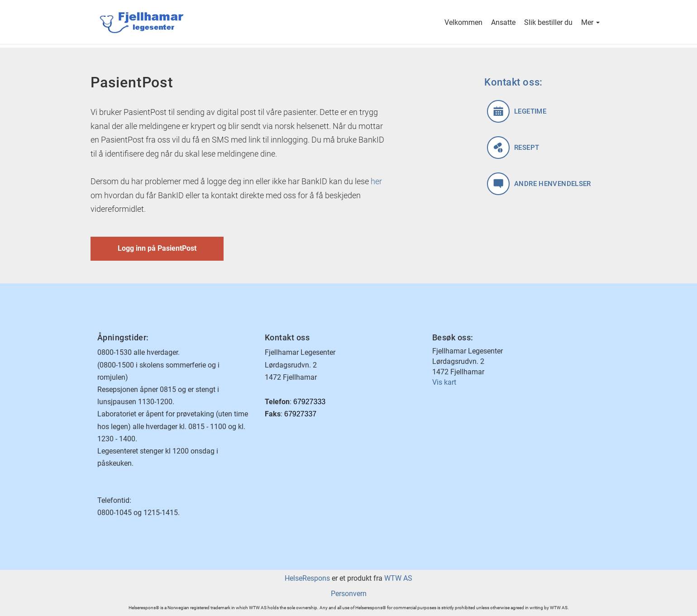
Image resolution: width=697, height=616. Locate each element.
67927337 (300, 414)
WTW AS (398, 578)
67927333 (309, 402)
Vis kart (444, 382)
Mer (590, 23)
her (376, 181)
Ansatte (503, 23)
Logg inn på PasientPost (157, 248)
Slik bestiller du (548, 23)
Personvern (349, 594)
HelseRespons (307, 578)
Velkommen (463, 23)
